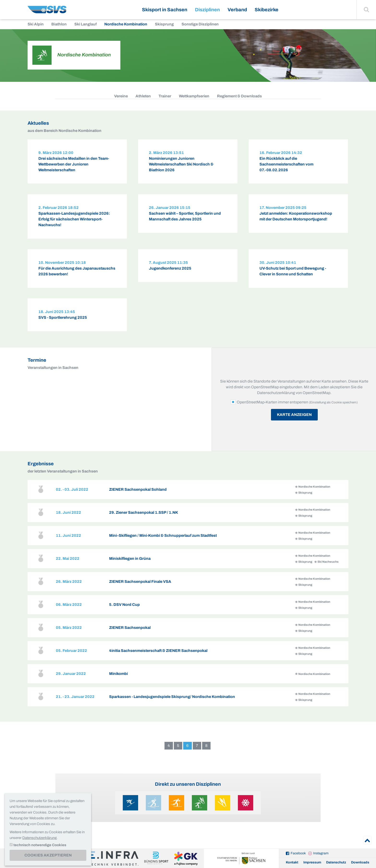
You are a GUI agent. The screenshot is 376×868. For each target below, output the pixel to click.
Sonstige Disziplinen (200, 24)
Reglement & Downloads (239, 96)
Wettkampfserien (194, 96)
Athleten (143, 96)
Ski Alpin (36, 24)
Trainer (165, 96)
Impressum (312, 862)
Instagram (321, 853)
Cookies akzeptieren (48, 855)
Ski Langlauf (85, 24)
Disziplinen (207, 10)
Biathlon (59, 24)
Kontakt (292, 862)
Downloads (360, 862)
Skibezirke (267, 10)
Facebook (298, 853)
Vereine (121, 96)
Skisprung (164, 24)
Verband (237, 10)
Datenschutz (336, 862)
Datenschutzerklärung (39, 838)
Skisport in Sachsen (165, 10)
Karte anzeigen (294, 422)
